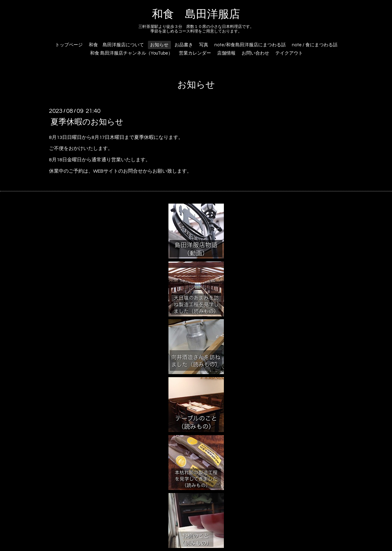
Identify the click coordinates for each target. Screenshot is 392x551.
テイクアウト (289, 53)
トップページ (69, 45)
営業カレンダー (195, 53)
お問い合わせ (255, 53)
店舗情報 (226, 53)
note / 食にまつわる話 (315, 45)
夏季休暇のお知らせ (87, 122)
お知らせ (159, 45)
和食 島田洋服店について (116, 45)
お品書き (184, 45)
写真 (204, 45)
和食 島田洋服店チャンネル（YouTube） (131, 53)
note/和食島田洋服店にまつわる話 (250, 45)
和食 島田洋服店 (196, 14)
